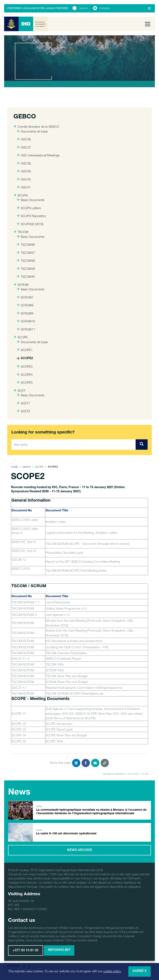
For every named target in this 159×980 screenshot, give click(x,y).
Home (14, 467)
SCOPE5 (25, 382)
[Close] (149, 8)
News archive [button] (80, 850)
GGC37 (24, 147)
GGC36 (24, 139)
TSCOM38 (26, 260)
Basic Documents (30, 200)
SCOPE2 (25, 358)
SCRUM (21, 285)
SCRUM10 (26, 321)
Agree (140, 971)
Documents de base (32, 131)
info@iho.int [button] (59, 950)
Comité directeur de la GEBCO (36, 126)
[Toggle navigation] (148, 24)
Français (105, 8)
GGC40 (24, 179)
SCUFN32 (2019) (30, 224)
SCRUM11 (26, 329)
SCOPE (21, 337)
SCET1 (23, 403)
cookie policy (112, 971)
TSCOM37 (26, 253)
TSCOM (21, 232)
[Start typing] (74, 445)
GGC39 (24, 171)
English (84, 8)
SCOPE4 (25, 375)
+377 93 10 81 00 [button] (26, 951)
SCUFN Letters (29, 208)
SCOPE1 (25, 350)
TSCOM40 (26, 276)
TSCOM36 (26, 244)
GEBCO (27, 467)
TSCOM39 (26, 269)
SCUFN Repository (31, 216)
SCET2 (23, 411)
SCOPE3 (25, 366)
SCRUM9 (25, 313)
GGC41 (24, 187)
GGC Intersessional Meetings (38, 155)
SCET (19, 391)
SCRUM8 (25, 305)
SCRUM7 (25, 297)
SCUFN (21, 195)
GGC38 (24, 163)
